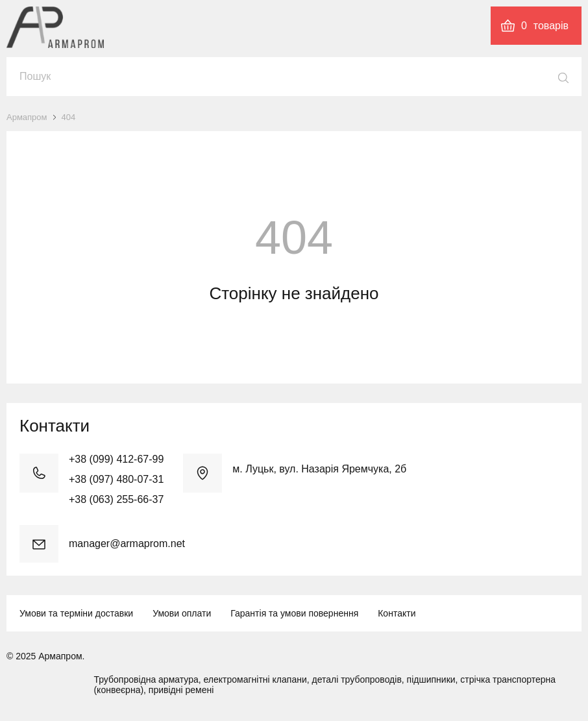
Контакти (397, 613)
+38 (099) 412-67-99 (116, 459)
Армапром (27, 117)
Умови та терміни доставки (76, 613)
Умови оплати (182, 613)
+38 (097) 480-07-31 (116, 479)
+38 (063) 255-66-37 (116, 499)
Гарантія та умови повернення (294, 613)
